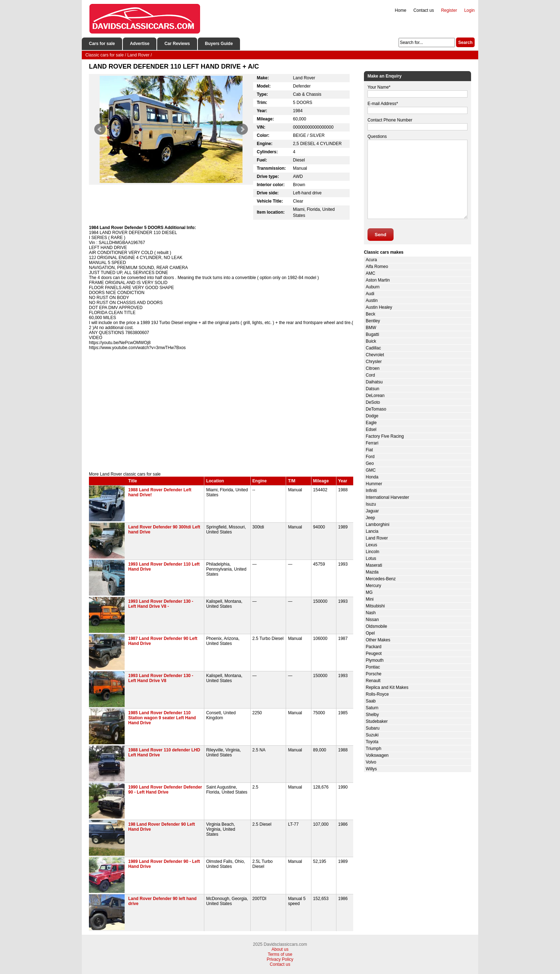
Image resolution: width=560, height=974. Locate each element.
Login (469, 10)
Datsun (372, 389)
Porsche (374, 674)
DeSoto (373, 402)
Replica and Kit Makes (387, 687)
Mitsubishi (375, 606)
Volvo (371, 762)
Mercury (373, 586)
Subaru (373, 728)
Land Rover (377, 538)
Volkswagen (377, 755)
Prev (100, 129)
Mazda (372, 572)
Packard (374, 647)
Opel (370, 633)
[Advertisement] (221, 411)
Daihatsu (374, 382)
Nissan (372, 620)
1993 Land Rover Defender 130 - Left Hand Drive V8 (161, 678)
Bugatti (372, 334)
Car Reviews (177, 44)
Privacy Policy (280, 959)
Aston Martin (378, 280)
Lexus (371, 545)
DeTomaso (376, 409)
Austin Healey (379, 307)
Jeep (370, 518)
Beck (371, 314)
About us (280, 949)
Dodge (372, 416)
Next (242, 129)
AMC (371, 273)
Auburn (373, 287)
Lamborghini (377, 525)
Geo (370, 463)
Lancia (372, 531)
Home (401, 10)
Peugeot (374, 654)
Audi (370, 294)
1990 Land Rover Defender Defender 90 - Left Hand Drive (165, 790)
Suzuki (372, 735)
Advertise (140, 44)
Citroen (373, 368)
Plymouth (375, 660)
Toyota (372, 742)
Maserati (374, 565)
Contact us (424, 10)
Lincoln (372, 552)
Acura (371, 260)
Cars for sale (102, 44)
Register (449, 10)
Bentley (373, 321)
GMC (371, 470)
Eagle (371, 423)
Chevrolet (375, 355)
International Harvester (387, 497)
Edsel (371, 429)
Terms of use (280, 954)
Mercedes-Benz (381, 579)
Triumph (374, 749)
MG (369, 592)
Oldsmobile (376, 626)
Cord (370, 375)
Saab (371, 701)
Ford (370, 457)
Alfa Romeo (377, 267)
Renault (373, 681)
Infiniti (371, 491)
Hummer (374, 484)
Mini (370, 599)
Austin (372, 300)
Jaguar (372, 511)
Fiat (369, 450)
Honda (372, 477)
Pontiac (373, 667)
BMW (371, 328)
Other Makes (378, 640)
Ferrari (372, 443)
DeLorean (375, 396)
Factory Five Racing (385, 436)
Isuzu (371, 504)
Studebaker (377, 721)
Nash (371, 613)
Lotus (371, 558)
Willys (371, 769)
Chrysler (374, 362)
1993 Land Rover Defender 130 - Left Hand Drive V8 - (161, 604)
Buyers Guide (219, 44)
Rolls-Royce (377, 694)
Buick (371, 341)
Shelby (372, 715)
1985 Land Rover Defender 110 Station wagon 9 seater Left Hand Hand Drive (162, 718)
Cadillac (373, 348)
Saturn (372, 708)
